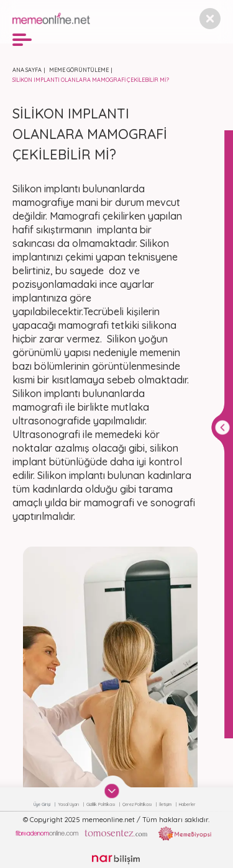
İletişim (166, 804)
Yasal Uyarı (69, 804)
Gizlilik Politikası (101, 804)
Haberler (187, 804)
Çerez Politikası (138, 804)
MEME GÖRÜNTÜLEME (79, 70)
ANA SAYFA (27, 70)
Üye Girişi (43, 804)
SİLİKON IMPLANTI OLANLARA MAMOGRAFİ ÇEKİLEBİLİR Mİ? (91, 80)
